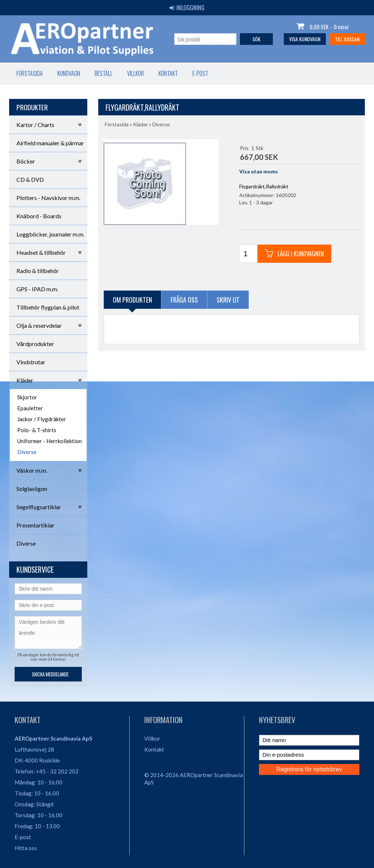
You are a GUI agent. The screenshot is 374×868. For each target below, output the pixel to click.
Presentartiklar (35, 525)
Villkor (136, 73)
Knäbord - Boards (39, 216)
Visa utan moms (259, 171)
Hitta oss (26, 848)
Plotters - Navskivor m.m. (48, 198)
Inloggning (187, 8)
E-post (200, 73)
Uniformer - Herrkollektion (49, 441)
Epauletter (30, 408)
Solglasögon (32, 489)
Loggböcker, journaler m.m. (50, 234)
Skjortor (27, 397)
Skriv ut (228, 300)
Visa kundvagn (305, 39)
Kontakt (168, 73)
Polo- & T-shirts (37, 430)
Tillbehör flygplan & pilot (48, 307)
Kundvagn (69, 73)
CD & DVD (30, 179)
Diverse (27, 452)
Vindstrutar (31, 362)
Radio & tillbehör (38, 271)
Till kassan (347, 39)
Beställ (104, 73)
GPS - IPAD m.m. (37, 289)
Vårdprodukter (35, 344)
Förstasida (30, 73)
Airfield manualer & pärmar (50, 143)
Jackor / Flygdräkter (42, 419)
